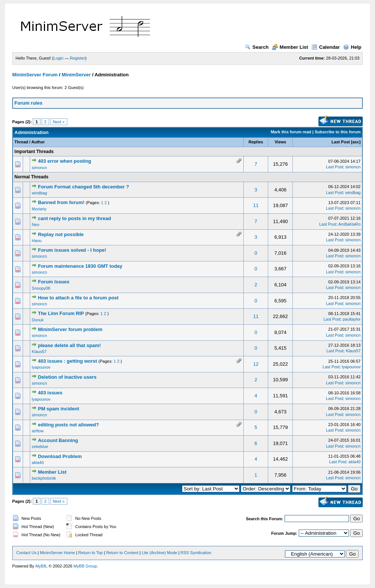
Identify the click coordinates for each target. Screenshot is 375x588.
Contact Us (26, 553)
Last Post (341, 142)
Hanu (36, 241)
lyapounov (41, 367)
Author (38, 142)
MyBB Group (85, 566)
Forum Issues (54, 282)
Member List (290, 47)
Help (352, 47)
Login (59, 58)
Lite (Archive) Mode (159, 553)
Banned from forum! (61, 202)
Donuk (38, 320)
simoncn (39, 168)
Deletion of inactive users (67, 377)
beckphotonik (44, 478)
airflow (38, 431)
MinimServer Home (57, 553)
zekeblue (40, 446)
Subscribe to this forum (338, 132)
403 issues (50, 393)
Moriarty (39, 209)
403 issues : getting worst (68, 361)
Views (280, 142)
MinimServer (76, 75)
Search (257, 47)
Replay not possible (61, 234)
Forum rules (28, 103)
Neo (35, 225)
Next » (59, 122)
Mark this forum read (291, 132)
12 (256, 364)
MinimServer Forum (35, 75)
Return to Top (90, 553)
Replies (256, 142)
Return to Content (122, 553)
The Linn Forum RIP (61, 313)
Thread (21, 142)
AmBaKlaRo (349, 224)
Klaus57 (39, 352)
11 (256, 205)
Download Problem (60, 456)
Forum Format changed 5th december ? (84, 187)
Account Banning (58, 440)
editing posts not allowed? (68, 425)
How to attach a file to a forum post (78, 298)
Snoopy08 (41, 288)
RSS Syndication (196, 553)
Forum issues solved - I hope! (72, 250)
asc (356, 142)
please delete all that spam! (69, 345)
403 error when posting (65, 161)
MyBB (41, 566)
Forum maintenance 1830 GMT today (80, 266)
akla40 (38, 463)
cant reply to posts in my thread (75, 218)
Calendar (326, 47)
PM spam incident (59, 409)
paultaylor (352, 319)
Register (78, 58)
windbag (39, 193)
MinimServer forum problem (70, 329)
